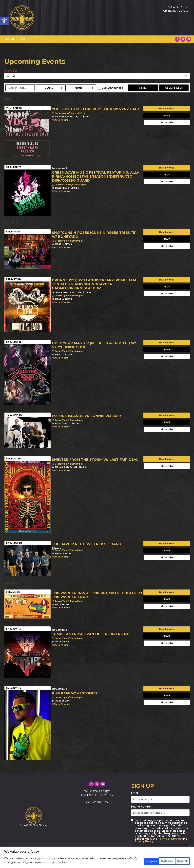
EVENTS (27, 39)
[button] (4, 21)
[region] (97, 858)
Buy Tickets (167, 109)
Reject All (156, 861)
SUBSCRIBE (143, 848)
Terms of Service (170, 839)
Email (135, 793)
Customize (133, 861)
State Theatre (62, 120)
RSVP (167, 115)
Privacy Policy (144, 841)
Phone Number (142, 807)
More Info (167, 122)
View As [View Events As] (10, 71)
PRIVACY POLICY (97, 802)
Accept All (179, 861)
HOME (10, 39)
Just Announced (113, 88)
